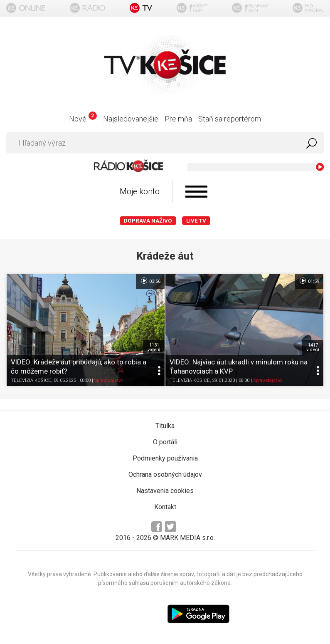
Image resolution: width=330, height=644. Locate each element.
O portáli (165, 442)
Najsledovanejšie (131, 119)
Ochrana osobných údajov (165, 474)
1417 (313, 347)
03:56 (150, 281)
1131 (154, 347)
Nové (83, 119)
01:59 (309, 281)
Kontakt (165, 507)
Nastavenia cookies (165, 491)
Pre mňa (178, 119)
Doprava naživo (148, 221)
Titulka (165, 426)
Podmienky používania (165, 458)
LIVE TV (196, 221)
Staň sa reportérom (230, 119)
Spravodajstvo (109, 380)
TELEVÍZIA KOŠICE (31, 380)
